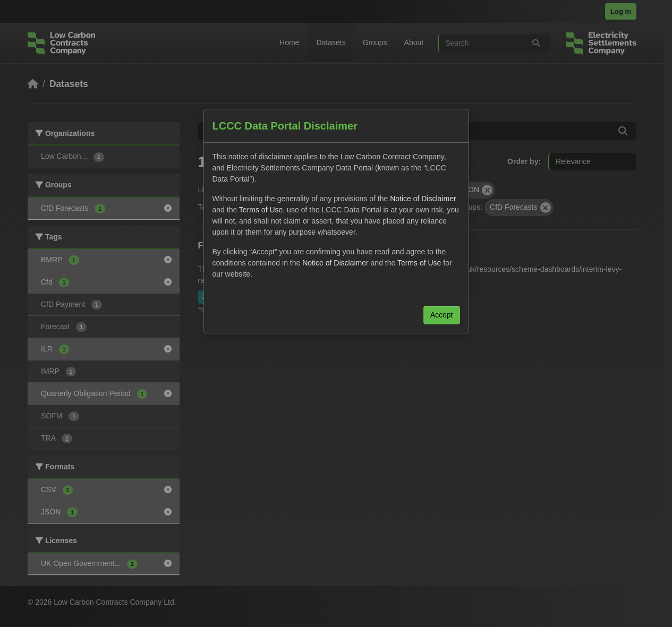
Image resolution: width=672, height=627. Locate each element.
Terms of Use (261, 210)
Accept (442, 315)
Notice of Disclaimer (423, 199)
